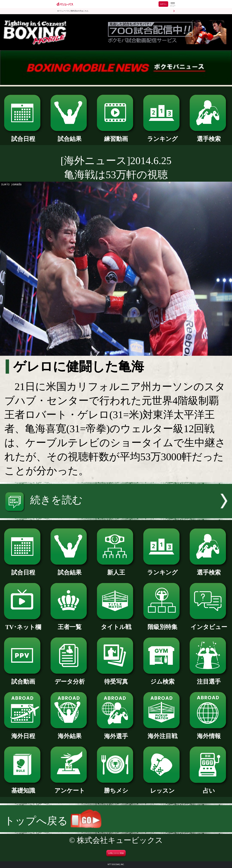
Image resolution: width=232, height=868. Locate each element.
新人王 (116, 569)
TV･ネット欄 (23, 624)
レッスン (162, 788)
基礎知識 (23, 788)
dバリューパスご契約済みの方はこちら (73, 11)
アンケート (70, 788)
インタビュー (209, 624)
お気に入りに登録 (116, 853)
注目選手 (209, 679)
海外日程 (23, 733)
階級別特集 (162, 624)
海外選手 (116, 733)
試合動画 (23, 679)
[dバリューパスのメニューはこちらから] (173, 4)
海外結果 (70, 733)
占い (209, 788)
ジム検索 (162, 679)
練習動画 (116, 136)
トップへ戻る (53, 821)
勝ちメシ (116, 788)
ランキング (162, 136)
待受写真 (116, 679)
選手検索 (209, 136)
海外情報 (209, 733)
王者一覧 (70, 624)
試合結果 (70, 136)
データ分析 (70, 679)
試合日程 (23, 136)
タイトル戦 (116, 624)
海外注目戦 (162, 733)
